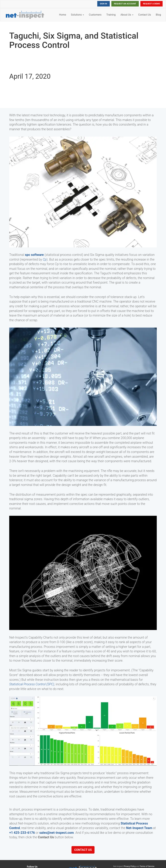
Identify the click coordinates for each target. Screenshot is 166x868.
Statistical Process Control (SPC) (32, 684)
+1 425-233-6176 (22, 833)
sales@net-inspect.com (57, 833)
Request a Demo (151, 4)
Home (63, 15)
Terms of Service (147, 866)
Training (111, 15)
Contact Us (145, 15)
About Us (127, 15)
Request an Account (125, 4)
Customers (95, 15)
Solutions (78, 15)
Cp (45, 259)
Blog (158, 15)
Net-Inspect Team (139, 828)
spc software (34, 255)
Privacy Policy (130, 866)
